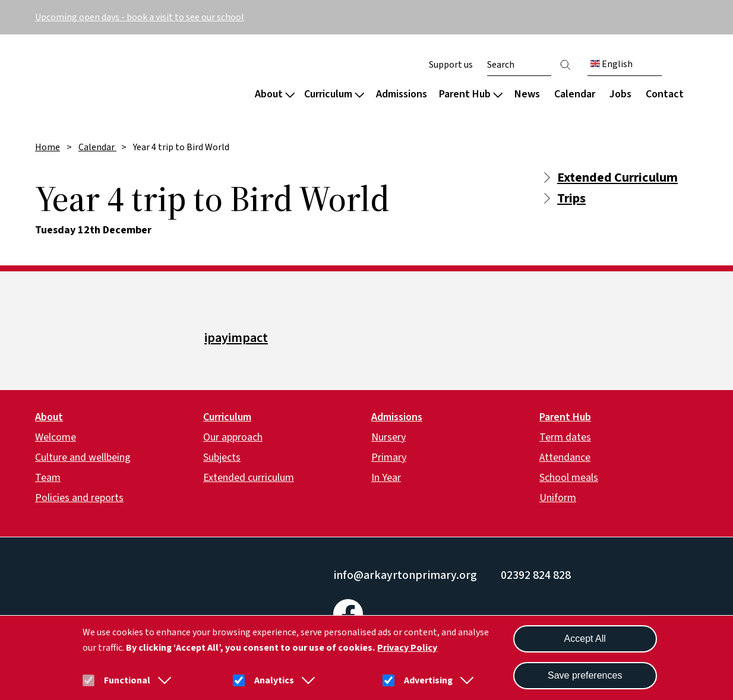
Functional (127, 680)
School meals (569, 478)
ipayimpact (236, 338)
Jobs (620, 94)
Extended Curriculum (617, 178)
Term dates (565, 437)
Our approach (233, 437)
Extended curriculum (249, 478)
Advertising (428, 680)
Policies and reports (79, 498)
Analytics (274, 680)
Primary (389, 457)
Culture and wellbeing (83, 457)
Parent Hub (471, 94)
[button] (162, 680)
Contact (665, 94)
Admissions (402, 94)
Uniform (558, 498)
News (527, 94)
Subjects (222, 457)
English (612, 64)
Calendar (575, 94)
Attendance (565, 457)
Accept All (585, 639)
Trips (571, 198)
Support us (451, 65)
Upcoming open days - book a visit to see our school (140, 17)
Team (48, 478)
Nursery (388, 437)
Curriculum (334, 94)
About (275, 94)
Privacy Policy (407, 648)
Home (48, 147)
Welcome (56, 437)
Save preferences (585, 675)
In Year (386, 478)
